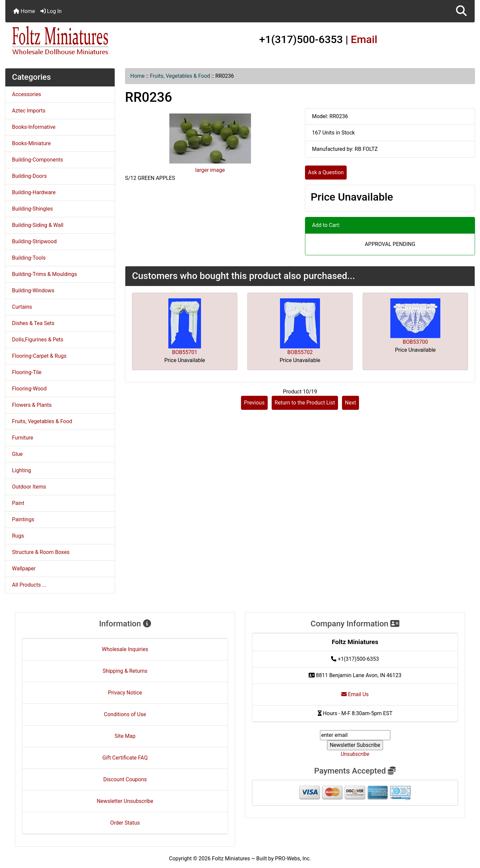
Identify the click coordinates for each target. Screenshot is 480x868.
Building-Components (37, 160)
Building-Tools (29, 258)
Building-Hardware (34, 192)
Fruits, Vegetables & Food (180, 76)
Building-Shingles (32, 209)
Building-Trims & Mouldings (44, 274)
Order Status (125, 823)
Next (350, 403)
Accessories (26, 94)
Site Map (125, 736)
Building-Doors (29, 176)
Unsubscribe (355, 754)
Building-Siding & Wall (38, 225)
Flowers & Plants (32, 405)
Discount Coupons (125, 779)
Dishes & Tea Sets (33, 323)
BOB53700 (415, 342)
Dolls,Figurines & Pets (38, 340)
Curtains (22, 307)
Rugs (18, 536)
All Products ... (29, 585)
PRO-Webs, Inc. (293, 858)
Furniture (22, 438)
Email (364, 39)
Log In (51, 11)
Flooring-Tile (27, 372)
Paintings (23, 519)
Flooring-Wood (29, 389)
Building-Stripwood (34, 241)
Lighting (21, 470)
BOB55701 (185, 352)
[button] (461, 11)
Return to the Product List (305, 403)
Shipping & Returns (125, 671)
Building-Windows (33, 291)
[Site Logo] (83, 41)
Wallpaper (24, 568)
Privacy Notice (125, 693)
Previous (254, 403)
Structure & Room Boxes (41, 552)
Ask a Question (326, 172)
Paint (18, 503)
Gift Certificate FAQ (125, 758)
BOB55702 (300, 352)
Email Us (355, 694)
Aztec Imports (29, 111)
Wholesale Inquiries (125, 649)
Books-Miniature (31, 143)
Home (24, 11)
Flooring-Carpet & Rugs (39, 356)
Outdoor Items (29, 487)
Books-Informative (34, 127)
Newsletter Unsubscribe (125, 801)
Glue (17, 454)
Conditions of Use (125, 714)
